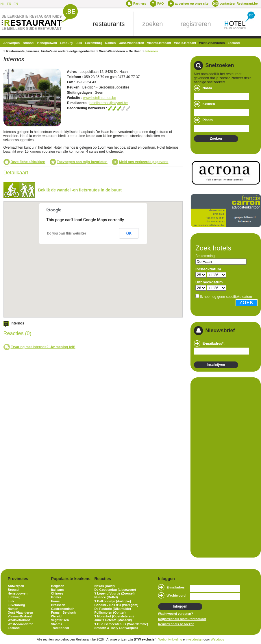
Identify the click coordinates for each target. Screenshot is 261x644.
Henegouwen (47, 43)
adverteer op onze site (192, 3)
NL (3, 4)
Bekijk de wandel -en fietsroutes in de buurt (80, 190)
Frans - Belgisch (64, 612)
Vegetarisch (60, 620)
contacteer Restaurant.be (238, 3)
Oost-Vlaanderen (131, 43)
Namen (111, 43)
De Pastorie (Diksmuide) (113, 609)
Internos (152, 51)
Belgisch (58, 586)
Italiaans (58, 590)
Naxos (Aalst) (105, 586)
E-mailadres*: (214, 344)
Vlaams (57, 624)
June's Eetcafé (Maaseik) (113, 620)
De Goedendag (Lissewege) (115, 590)
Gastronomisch (63, 609)
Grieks (56, 597)
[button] (92, 248)
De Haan (135, 51)
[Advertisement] (213, 467)
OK (129, 233)
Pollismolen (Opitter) (110, 612)
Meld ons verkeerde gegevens (144, 162)
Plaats (208, 120)
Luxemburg (94, 43)
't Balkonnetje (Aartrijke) (113, 601)
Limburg (66, 43)
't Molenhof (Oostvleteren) (114, 616)
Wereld (56, 616)
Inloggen (180, 606)
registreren (196, 24)
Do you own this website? (67, 233)
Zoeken (216, 139)
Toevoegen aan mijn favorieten (82, 162)
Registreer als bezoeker (176, 624)
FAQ (161, 3)
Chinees (57, 593)
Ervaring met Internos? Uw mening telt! (43, 347)
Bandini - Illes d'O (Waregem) (116, 605)
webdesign (195, 639)
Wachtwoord (176, 595)
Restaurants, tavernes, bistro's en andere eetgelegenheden (51, 51)
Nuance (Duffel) (106, 597)
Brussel (28, 43)
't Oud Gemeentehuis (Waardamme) (121, 624)
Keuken (209, 104)
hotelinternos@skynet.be (109, 103)
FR (9, 4)
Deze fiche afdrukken (28, 162)
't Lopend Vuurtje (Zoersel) (115, 593)
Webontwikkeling (170, 639)
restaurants (109, 24)
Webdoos (217, 639)
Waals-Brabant (185, 43)
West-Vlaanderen (212, 43)
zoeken (153, 24)
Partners (140, 3)
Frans (55, 601)
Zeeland (234, 43)
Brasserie (58, 605)
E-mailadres (176, 587)
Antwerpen (12, 43)
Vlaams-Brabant (159, 43)
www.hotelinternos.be (99, 98)
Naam (207, 88)
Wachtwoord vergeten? (176, 614)
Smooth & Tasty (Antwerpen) (116, 628)
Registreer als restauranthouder (182, 619)
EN (16, 4)
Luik (79, 43)
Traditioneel (60, 628)
